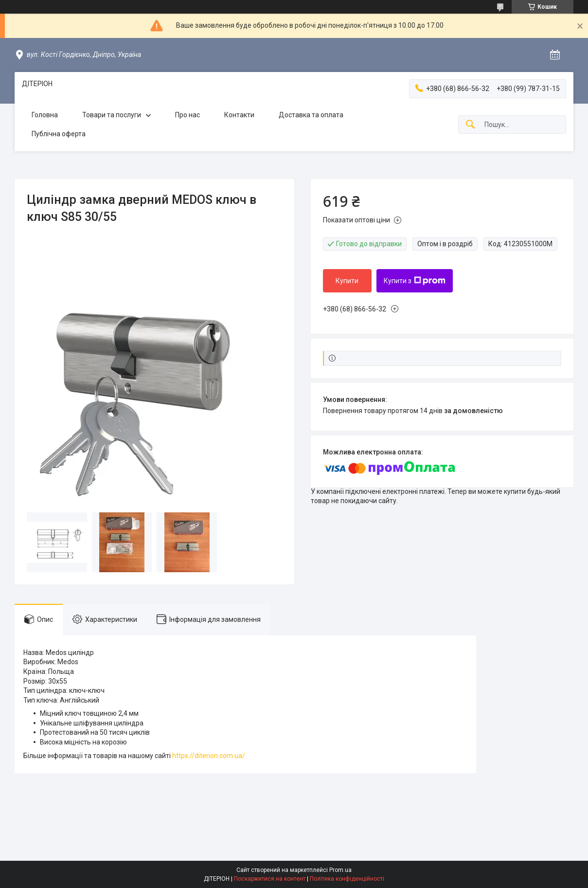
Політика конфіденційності (347, 879)
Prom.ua (340, 870)
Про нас (187, 115)
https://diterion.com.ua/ (209, 756)
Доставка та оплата (311, 115)
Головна (45, 115)
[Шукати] (470, 125)
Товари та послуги (112, 115)
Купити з (415, 281)
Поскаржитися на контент (270, 879)
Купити (347, 281)
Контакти (239, 115)
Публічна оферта (59, 134)
